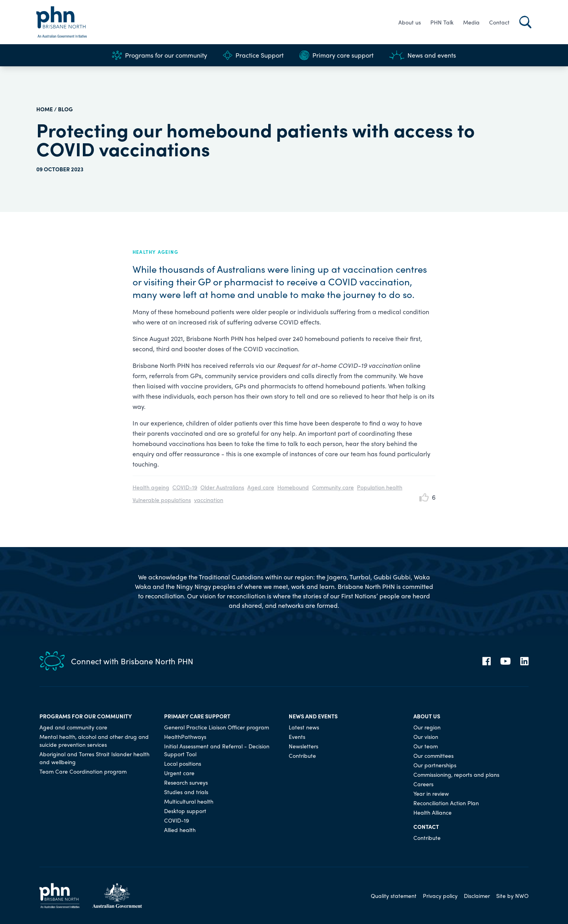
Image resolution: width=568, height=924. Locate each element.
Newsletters (304, 746)
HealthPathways (185, 737)
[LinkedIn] (524, 661)
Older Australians (222, 487)
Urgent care (179, 773)
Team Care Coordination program (83, 771)
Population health (380, 487)
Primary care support (336, 55)
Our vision (426, 737)
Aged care (261, 487)
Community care (333, 487)
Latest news (304, 727)
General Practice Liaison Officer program (217, 727)
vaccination (209, 500)
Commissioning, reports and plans (456, 774)
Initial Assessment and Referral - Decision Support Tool (217, 750)
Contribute (302, 755)
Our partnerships (435, 765)
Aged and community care (73, 727)
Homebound (293, 487)
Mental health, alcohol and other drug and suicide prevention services (94, 740)
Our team (426, 746)
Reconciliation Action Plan (446, 803)
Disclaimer (477, 896)
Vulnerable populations (162, 500)
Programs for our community (160, 55)
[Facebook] (487, 661)
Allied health (180, 830)
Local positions (183, 763)
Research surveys (186, 782)
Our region (427, 727)
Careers (423, 784)
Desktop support (185, 811)
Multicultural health (189, 801)
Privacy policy (440, 896)
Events (297, 737)
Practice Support (253, 55)
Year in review (431, 793)
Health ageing (151, 487)
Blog (65, 109)
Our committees (433, 755)
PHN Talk (442, 22)
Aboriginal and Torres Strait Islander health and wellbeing (94, 758)
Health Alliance (433, 812)
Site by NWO (512, 896)
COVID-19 (185, 487)
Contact (499, 22)
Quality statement (394, 896)
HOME (45, 109)
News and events (423, 55)
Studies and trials (186, 792)
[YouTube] (505, 661)
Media (471, 22)
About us (410, 22)
